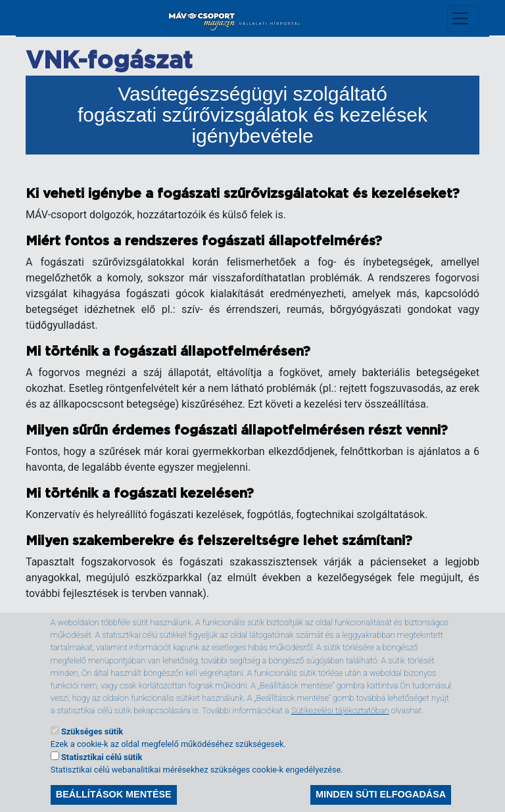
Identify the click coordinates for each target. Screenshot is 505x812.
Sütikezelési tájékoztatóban (340, 728)
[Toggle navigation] (463, 18)
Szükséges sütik (92, 749)
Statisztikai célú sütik (102, 774)
